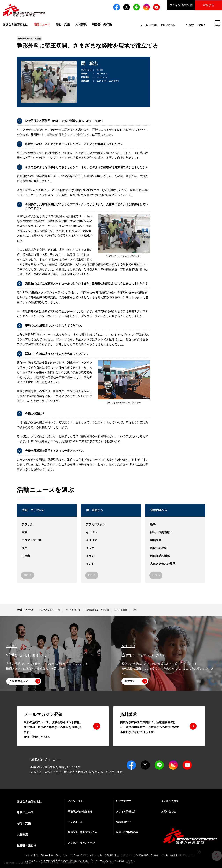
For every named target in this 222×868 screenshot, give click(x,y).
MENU (217, 23)
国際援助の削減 (175, 556)
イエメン (111, 532)
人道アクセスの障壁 (175, 564)
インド (111, 564)
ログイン (180, 5)
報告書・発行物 (102, 25)
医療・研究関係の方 (127, 832)
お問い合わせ (168, 25)
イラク (111, 548)
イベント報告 (121, 610)
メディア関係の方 (126, 811)
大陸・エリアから (33, 510)
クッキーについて (102, 861)
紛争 (175, 525)
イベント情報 (75, 801)
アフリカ (47, 525)
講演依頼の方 (123, 822)
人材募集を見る (19, 681)
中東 (47, 532)
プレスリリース (73, 610)
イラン (111, 556)
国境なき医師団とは (15, 25)
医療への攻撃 (175, 548)
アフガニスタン (111, 525)
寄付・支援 (63, 25)
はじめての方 (123, 801)
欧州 (47, 548)
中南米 (47, 556)
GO (26, 575)
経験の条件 (54, 135)
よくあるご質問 (149, 25)
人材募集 (81, 25)
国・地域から (95, 510)
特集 (135, 610)
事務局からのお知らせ (80, 811)
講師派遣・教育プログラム (83, 832)
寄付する (208, 5)
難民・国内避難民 (175, 532)
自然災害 (175, 540)
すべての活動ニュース (50, 610)
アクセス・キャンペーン (81, 843)
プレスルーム (75, 822)
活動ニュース (25, 610)
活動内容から (159, 510)
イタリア (111, 540)
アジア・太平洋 (47, 540)
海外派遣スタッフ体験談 (97, 610)
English (201, 25)
